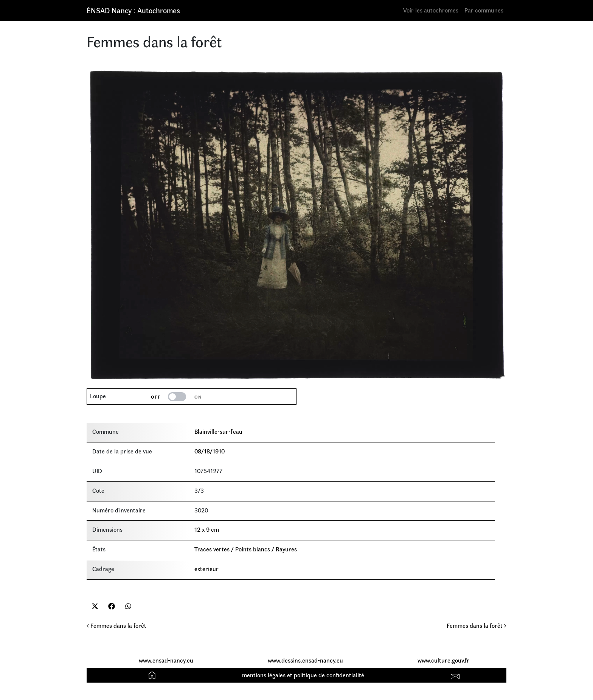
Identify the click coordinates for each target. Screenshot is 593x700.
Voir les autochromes (431, 10)
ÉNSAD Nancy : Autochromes (133, 10)
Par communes (484, 10)
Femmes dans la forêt (116, 625)
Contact (456, 675)
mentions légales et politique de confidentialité (303, 675)
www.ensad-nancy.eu (166, 660)
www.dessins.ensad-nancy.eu (305, 660)
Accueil (153, 675)
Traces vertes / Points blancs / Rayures (246, 549)
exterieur (206, 569)
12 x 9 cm (207, 529)
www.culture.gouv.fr (443, 660)
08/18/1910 (210, 451)
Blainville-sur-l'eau (218, 431)
